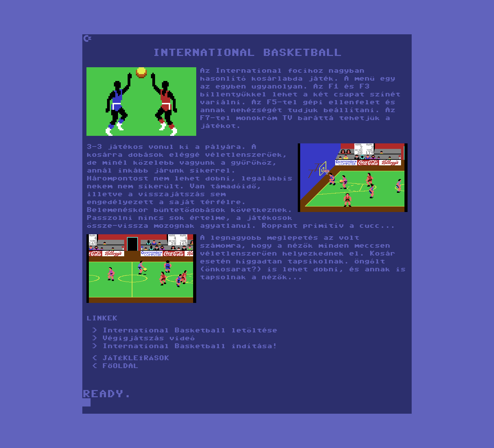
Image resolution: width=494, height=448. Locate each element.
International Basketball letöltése (190, 331)
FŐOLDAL (120, 367)
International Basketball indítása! (190, 347)
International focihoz (269, 71)
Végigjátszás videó (149, 339)
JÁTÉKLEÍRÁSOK (136, 359)
